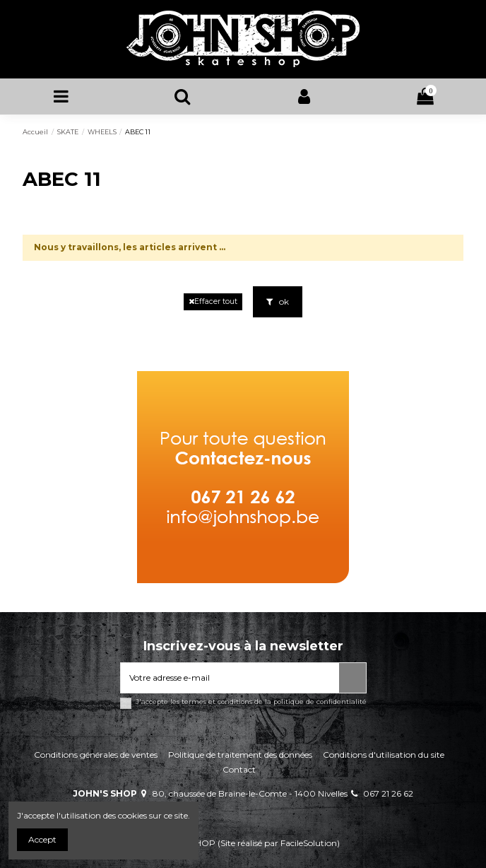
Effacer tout (213, 301)
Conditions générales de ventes (96, 755)
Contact (239, 769)
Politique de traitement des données (240, 755)
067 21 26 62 (388, 793)
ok (278, 301)
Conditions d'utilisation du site (384, 755)
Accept (42, 839)
